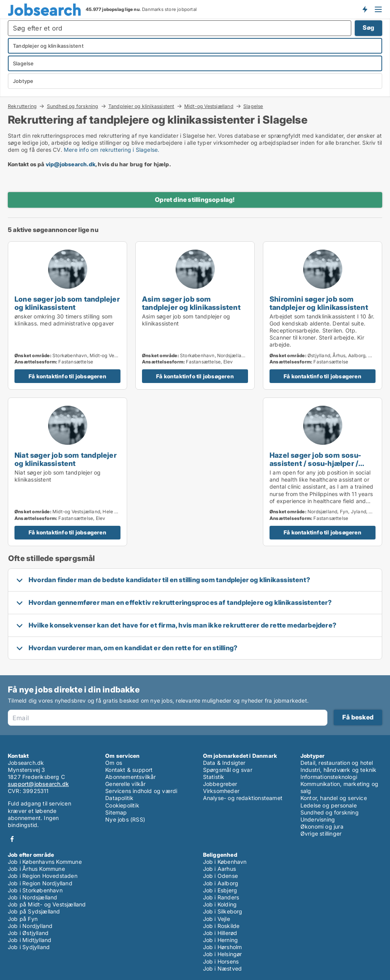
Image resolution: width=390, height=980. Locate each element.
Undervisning (318, 819)
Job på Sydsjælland (34, 911)
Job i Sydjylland (29, 947)
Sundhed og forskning (73, 106)
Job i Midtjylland (30, 940)
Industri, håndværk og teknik (339, 770)
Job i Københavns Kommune (45, 862)
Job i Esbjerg (220, 890)
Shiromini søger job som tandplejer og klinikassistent (319, 303)
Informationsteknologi (329, 777)
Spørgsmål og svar (228, 770)
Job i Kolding (220, 904)
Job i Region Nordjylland (40, 883)
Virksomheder (221, 791)
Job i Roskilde (221, 926)
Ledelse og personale (329, 805)
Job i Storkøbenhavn (35, 890)
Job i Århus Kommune (36, 869)
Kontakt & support (129, 770)
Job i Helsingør (223, 954)
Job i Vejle (217, 919)
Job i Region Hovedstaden (43, 876)
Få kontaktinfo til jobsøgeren (67, 376)
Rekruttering (22, 106)
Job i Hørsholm (223, 947)
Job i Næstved (223, 968)
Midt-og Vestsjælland (209, 106)
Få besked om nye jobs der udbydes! (365, 9)
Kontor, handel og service (334, 798)
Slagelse (253, 106)
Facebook (12, 839)
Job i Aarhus (219, 869)
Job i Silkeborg (223, 911)
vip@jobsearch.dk (71, 164)
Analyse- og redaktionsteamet (243, 798)
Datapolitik (119, 798)
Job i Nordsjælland (33, 897)
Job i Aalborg (221, 883)
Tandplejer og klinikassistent (141, 106)
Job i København (225, 862)
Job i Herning (221, 940)
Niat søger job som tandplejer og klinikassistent (66, 459)
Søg (368, 28)
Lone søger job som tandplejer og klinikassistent (67, 303)
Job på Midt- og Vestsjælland (47, 904)
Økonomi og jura (322, 826)
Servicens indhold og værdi (141, 791)
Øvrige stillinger (321, 833)
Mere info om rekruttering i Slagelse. (111, 150)
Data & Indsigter (224, 763)
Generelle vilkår (125, 784)
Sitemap (116, 812)
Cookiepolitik (122, 805)
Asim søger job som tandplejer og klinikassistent (191, 303)
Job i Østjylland (28, 933)
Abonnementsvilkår (130, 777)
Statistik (214, 777)
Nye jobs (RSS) (125, 819)
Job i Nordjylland (30, 926)
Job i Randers (221, 897)
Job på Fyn (23, 919)
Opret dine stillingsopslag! (195, 200)
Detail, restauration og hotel (337, 763)
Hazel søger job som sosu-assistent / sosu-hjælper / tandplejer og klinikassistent (319, 463)
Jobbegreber (220, 784)
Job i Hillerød (220, 933)
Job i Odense (220, 876)
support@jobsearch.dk (38, 784)
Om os (114, 763)
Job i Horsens (221, 961)
